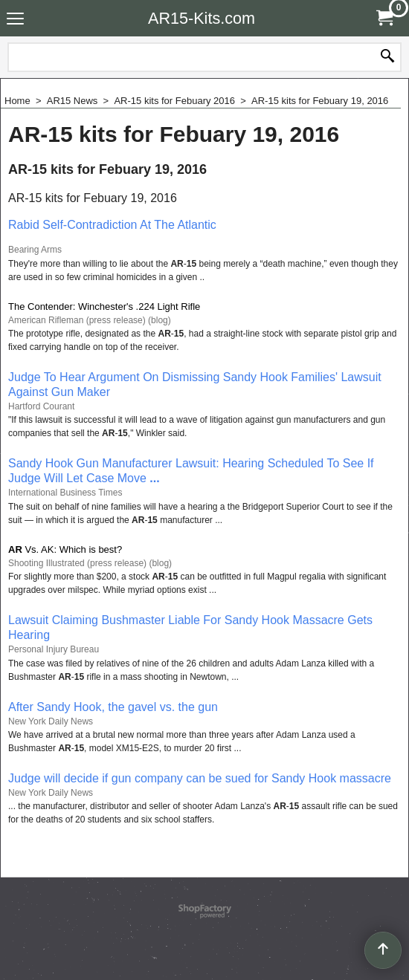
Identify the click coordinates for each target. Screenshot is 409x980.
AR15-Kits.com (202, 18)
